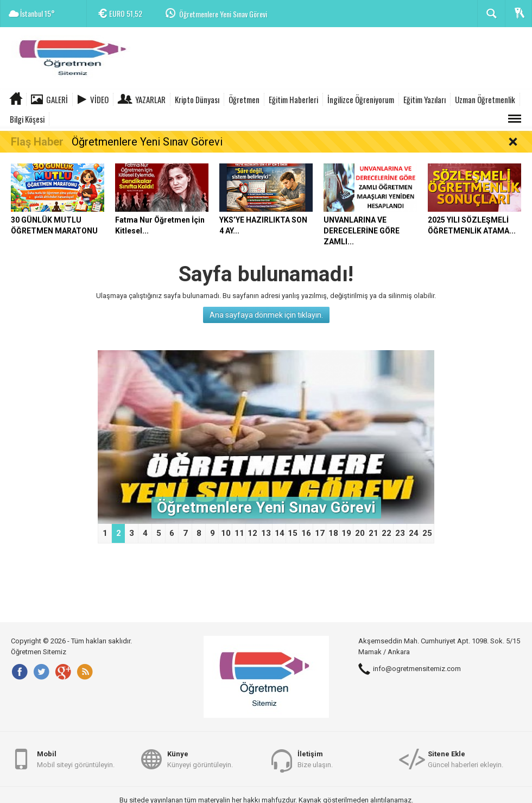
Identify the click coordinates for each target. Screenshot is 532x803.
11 (239, 533)
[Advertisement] (334, 60)
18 (333, 533)
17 (320, 533)
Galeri (57, 99)
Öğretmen (244, 99)
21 (373, 533)
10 (226, 533)
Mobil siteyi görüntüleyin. (76, 759)
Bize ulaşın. (315, 759)
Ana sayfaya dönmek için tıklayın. (266, 315)
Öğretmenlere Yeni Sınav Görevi (223, 14)
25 (427, 533)
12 (252, 533)
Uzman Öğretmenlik (485, 99)
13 (266, 533)
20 (360, 533)
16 (306, 533)
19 (346, 533)
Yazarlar (150, 99)
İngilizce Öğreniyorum (361, 99)
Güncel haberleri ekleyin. (465, 759)
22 (387, 533)
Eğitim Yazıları (425, 99)
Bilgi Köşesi (27, 119)
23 (400, 533)
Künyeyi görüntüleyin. (200, 759)
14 (280, 533)
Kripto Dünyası (197, 99)
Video (99, 99)
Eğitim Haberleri (293, 99)
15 (293, 533)
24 (414, 533)
